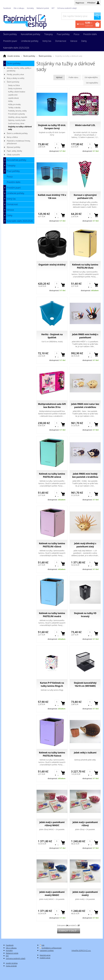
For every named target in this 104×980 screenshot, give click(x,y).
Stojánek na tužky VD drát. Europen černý (52, 127)
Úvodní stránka (14, 56)
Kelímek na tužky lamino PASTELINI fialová (52, 754)
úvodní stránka (12, 963)
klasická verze (45, 955)
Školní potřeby (29, 56)
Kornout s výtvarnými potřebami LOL (85, 197)
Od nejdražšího (92, 83)
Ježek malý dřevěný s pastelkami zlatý (85, 545)
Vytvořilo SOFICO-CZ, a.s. (81, 950)
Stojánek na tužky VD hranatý (85, 615)
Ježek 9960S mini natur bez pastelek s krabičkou (85, 406)
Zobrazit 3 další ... (69, 931)
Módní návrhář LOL (85, 125)
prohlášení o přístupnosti (52, 948)
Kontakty (30, 8)
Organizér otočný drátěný (52, 265)
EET (53, 8)
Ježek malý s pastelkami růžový (85, 824)
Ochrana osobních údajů (67, 8)
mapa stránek (11, 966)
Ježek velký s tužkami (85, 753)
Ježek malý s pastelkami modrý (85, 894)
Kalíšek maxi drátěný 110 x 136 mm (52, 197)
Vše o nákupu (19, 8)
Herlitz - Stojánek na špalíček (52, 336)
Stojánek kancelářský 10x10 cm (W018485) (85, 684)
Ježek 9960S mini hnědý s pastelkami (85, 336)
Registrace (80, 3)
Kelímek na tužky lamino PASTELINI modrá (52, 615)
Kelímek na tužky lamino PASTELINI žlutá (85, 266)
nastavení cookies (47, 950)
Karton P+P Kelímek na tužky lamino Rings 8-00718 (52, 684)
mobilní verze (45, 958)
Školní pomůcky (45, 56)
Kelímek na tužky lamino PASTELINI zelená (52, 475)
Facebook (7, 8)
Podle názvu (73, 77)
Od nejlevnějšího (91, 77)
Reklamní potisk (43, 8)
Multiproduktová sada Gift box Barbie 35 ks (52, 406)
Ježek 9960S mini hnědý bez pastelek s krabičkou (85, 475)
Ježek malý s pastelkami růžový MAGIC (52, 824)
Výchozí (59, 77)
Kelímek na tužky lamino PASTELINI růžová (52, 545)
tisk (43, 945)
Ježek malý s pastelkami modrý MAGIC (52, 894)
